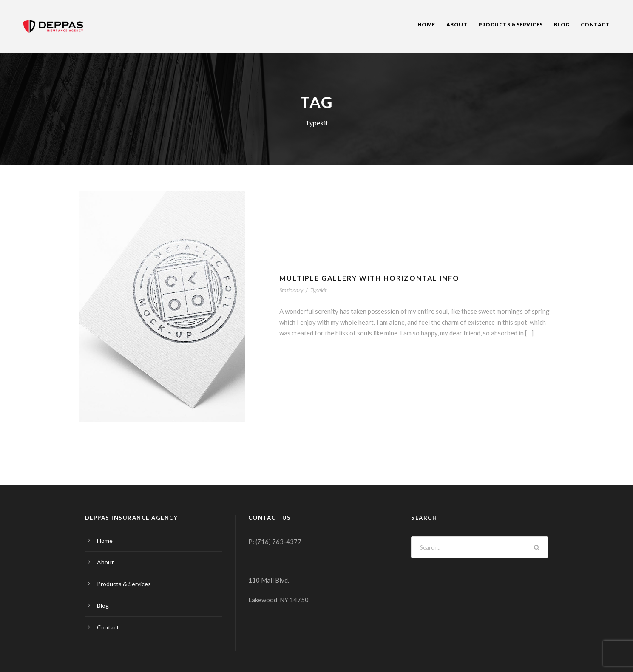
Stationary (291, 290)
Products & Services (511, 24)
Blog (562, 24)
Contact (595, 24)
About (457, 24)
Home (426, 24)
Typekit (318, 290)
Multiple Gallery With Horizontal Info (369, 278)
